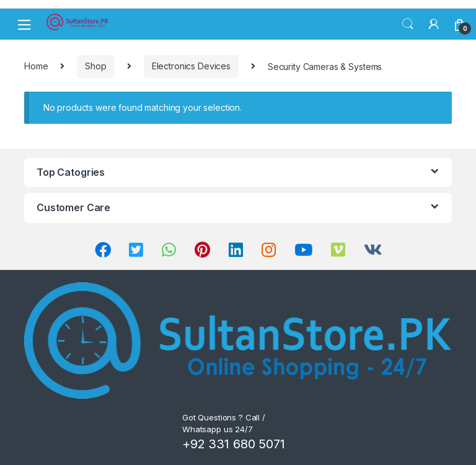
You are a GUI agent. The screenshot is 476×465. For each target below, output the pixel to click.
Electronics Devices (191, 66)
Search (408, 24)
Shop (95, 66)
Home (36, 66)
